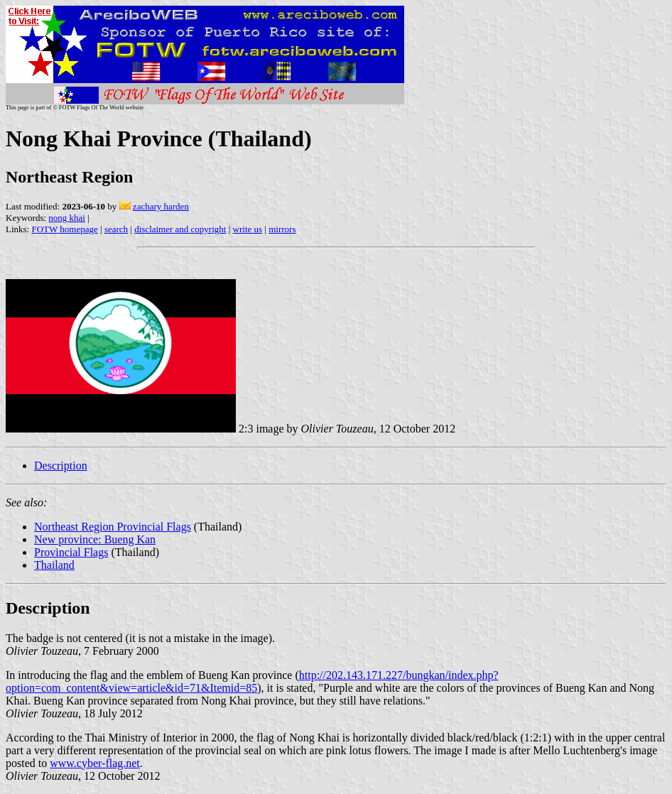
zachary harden (161, 206)
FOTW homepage (64, 229)
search (116, 229)
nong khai (67, 218)
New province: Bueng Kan (95, 539)
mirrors (282, 229)
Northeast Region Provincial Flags (113, 527)
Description (61, 466)
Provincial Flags (71, 552)
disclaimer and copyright (180, 229)
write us (248, 229)
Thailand (54, 565)
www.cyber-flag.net (95, 763)
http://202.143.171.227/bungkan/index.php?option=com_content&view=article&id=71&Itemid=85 (252, 681)
